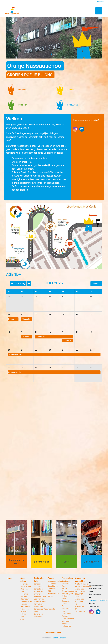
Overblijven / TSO (52, 590)
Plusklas (24, 604)
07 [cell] (22, 314)
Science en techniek (24, 610)
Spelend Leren (65, 597)
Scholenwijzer (80, 611)
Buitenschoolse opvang (53, 595)
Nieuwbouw (25, 599)
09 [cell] (50, 314)
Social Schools (59, 638)
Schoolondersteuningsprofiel (39, 609)
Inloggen (100, 2)
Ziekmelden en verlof (39, 593)
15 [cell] (36, 332)
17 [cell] (63, 332)
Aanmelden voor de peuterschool (66, 624)
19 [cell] (91, 332)
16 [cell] (50, 332)
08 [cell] (36, 314)
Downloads (38, 616)
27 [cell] (9, 368)
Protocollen (38, 606)
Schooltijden (39, 589)
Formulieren (39, 604)
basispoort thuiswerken (39, 613)
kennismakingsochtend (80, 586)
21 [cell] (22, 350)
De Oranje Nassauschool (25, 585)
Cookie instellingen (53, 633)
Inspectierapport (39, 601)
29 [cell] (9, 297)
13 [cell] (9, 332)
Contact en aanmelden (80, 580)
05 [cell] (91, 297)
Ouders (51, 578)
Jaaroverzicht (39, 599)
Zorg (22, 619)
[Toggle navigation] (99, 11)
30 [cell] (22, 297)
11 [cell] (77, 314)
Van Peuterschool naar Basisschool (66, 610)
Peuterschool (66, 578)
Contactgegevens (66, 591)
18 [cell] (77, 332)
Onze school (23, 580)
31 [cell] (63, 368)
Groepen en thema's (66, 602)
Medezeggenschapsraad (53, 581)
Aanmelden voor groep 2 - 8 (80, 601)
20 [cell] (9, 350)
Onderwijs (24, 594)
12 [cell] (91, 314)
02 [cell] (50, 297)
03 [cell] (63, 297)
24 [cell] (63, 350)
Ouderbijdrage (53, 586)
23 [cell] (50, 350)
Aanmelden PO (80, 608)
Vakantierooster (39, 596)
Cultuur (23, 614)
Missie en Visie (24, 590)
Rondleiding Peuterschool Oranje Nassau (66, 585)
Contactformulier (80, 584)
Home (9, 578)
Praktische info (39, 580)
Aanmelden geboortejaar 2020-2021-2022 (80, 593)
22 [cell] (36, 350)
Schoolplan (38, 586)
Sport (22, 616)
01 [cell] (36, 297)
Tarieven (65, 616)
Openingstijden (66, 594)
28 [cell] (22, 368)
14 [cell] (22, 332)
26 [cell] (91, 350)
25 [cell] (77, 350)
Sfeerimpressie (25, 601)
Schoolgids (38, 584)
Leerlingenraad (25, 606)
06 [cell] (9, 314)
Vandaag (21, 283)
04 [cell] (77, 297)
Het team (24, 596)
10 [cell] (63, 314)
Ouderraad (52, 584)
